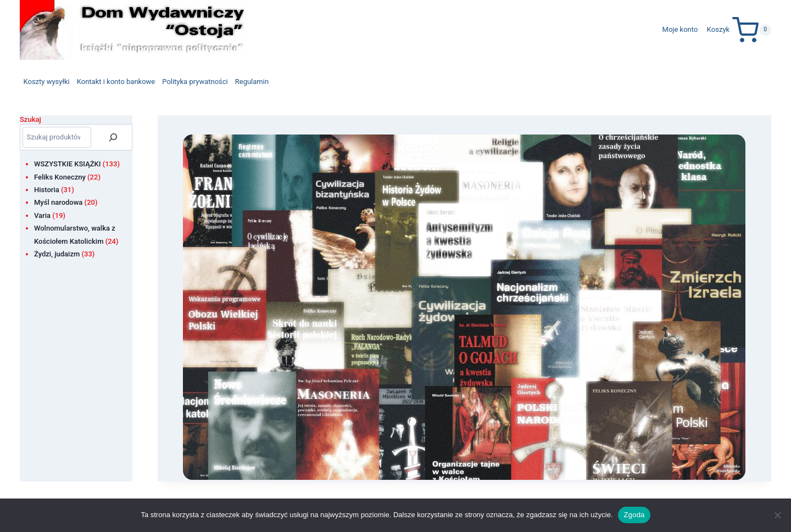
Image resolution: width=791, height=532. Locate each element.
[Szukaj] (113, 137)
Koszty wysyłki (47, 82)
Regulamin (252, 82)
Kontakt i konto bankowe (116, 82)
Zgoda (634, 515)
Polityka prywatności (195, 82)
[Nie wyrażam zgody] (777, 515)
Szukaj (30, 119)
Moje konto (680, 29)
